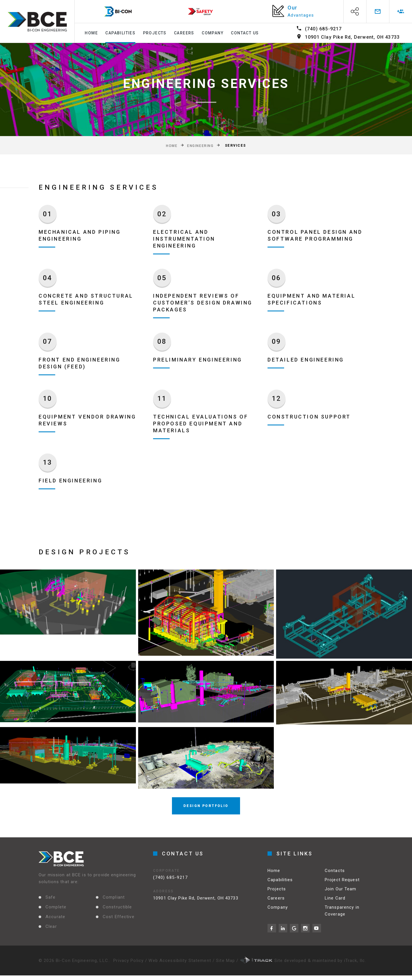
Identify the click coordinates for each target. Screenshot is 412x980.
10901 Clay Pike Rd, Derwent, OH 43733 (352, 37)
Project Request (342, 882)
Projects (155, 33)
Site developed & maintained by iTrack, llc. (303, 961)
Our (293, 8)
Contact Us (245, 33)
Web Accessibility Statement (181, 961)
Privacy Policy (128, 961)
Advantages (301, 15)
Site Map (226, 961)
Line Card (335, 901)
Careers (184, 33)
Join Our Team (341, 891)
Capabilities (120, 33)
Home (91, 33)
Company (213, 33)
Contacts (335, 873)
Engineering (200, 146)
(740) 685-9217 (323, 29)
